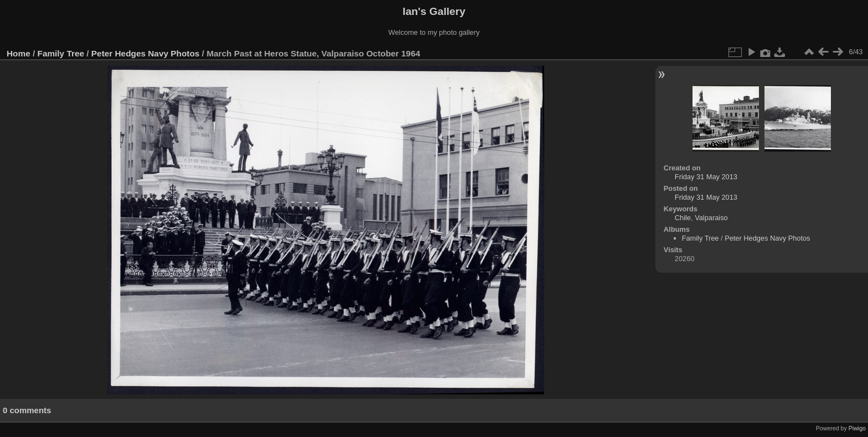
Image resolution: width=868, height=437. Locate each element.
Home (19, 53)
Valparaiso (711, 218)
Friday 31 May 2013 (706, 177)
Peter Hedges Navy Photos (145, 53)
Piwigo (857, 428)
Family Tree (61, 53)
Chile (683, 218)
